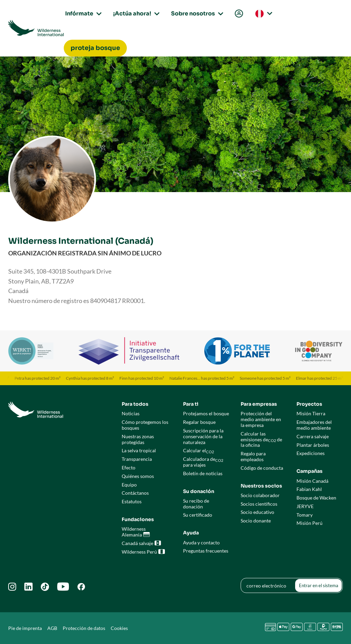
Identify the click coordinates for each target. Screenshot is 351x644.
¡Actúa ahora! (135, 14)
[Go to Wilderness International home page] (36, 28)
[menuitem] (238, 14)
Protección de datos (84, 628)
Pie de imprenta (25, 628)
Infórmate (82, 14)
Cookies (119, 628)
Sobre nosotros (196, 14)
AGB (52, 628)
